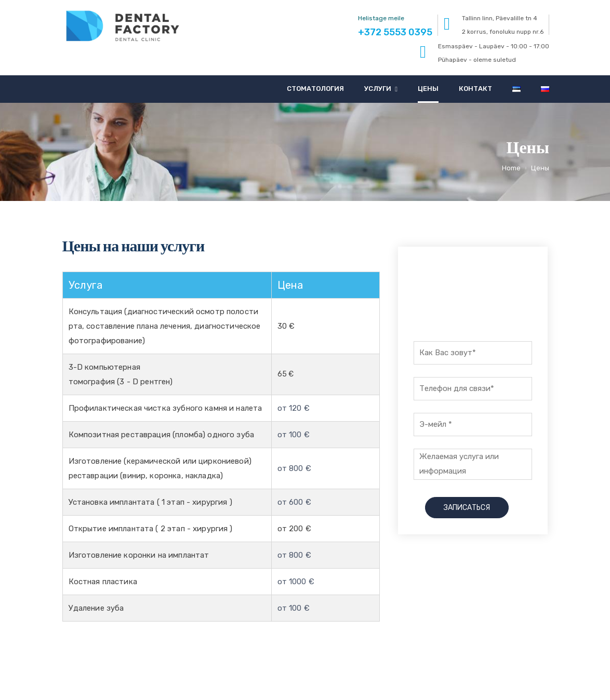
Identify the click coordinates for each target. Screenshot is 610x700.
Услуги (378, 89)
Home (511, 168)
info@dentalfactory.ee (509, 674)
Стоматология (315, 89)
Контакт (475, 89)
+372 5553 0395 (473, 302)
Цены (428, 89)
